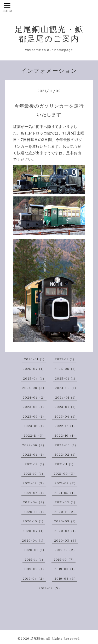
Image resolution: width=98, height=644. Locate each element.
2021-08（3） (34, 483)
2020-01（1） (35, 550)
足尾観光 (37, 638)
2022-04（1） (34, 454)
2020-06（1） (66, 531)
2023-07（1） (66, 407)
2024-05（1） (66, 388)
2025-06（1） (66, 369)
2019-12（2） (66, 550)
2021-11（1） (65, 464)
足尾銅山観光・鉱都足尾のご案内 (49, 34)
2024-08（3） (34, 388)
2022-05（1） (66, 445)
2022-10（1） (65, 435)
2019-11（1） (35, 559)
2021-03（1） (66, 502)
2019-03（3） (66, 578)
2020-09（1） (66, 521)
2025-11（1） (65, 359)
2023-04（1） (66, 416)
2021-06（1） (35, 493)
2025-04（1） (34, 378)
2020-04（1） (34, 540)
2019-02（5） (50, 588)
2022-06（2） (34, 445)
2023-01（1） (35, 426)
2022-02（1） (66, 454)
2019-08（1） (65, 569)
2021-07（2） (66, 483)
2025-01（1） (66, 378)
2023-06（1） (34, 416)
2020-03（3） (66, 540)
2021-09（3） (65, 473)
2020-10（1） (34, 521)
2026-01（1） (35, 359)
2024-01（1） (66, 397)
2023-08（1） (34, 407)
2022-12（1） (66, 426)
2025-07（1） (34, 369)
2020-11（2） (65, 512)
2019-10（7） (65, 559)
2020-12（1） (35, 512)
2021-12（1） (35, 464)
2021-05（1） (65, 493)
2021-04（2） (34, 502)
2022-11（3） (34, 435)
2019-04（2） (34, 578)
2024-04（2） (35, 397)
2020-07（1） (34, 531)
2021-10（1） (34, 473)
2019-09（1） (35, 569)
